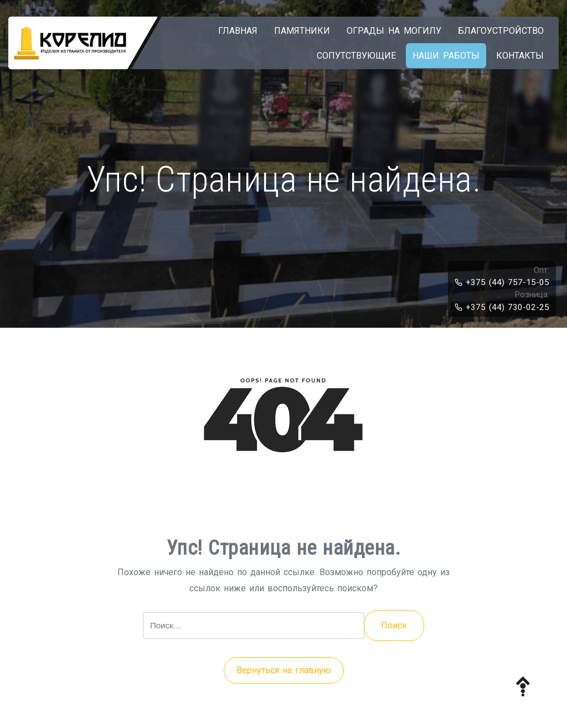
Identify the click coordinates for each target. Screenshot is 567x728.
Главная (238, 31)
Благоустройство (501, 31)
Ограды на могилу (394, 31)
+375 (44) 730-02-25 (502, 307)
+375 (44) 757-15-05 (502, 282)
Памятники (302, 31)
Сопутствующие (356, 56)
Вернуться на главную (284, 670)
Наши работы (446, 56)
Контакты (520, 56)
